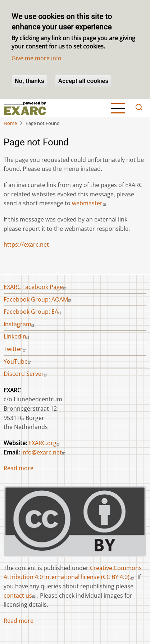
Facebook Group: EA (33, 312)
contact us (20, 596)
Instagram (20, 324)
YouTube (18, 361)
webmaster (90, 203)
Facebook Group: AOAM (38, 299)
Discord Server (26, 374)
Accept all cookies (83, 81)
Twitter (16, 349)
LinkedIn (17, 336)
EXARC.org (45, 443)
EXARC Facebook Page (36, 287)
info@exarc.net (44, 452)
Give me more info (37, 58)
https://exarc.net (26, 244)
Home (10, 123)
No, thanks (29, 81)
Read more (19, 468)
